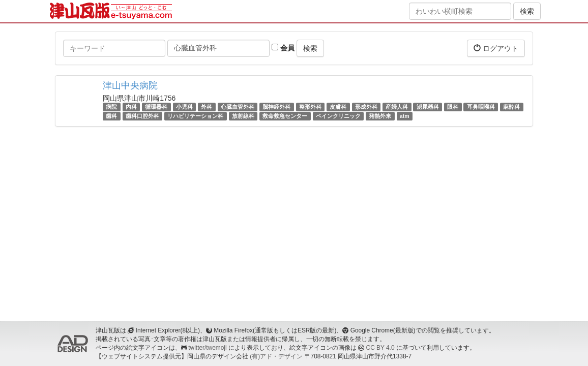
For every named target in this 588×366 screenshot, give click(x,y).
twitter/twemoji (207, 348)
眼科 (453, 107)
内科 (131, 107)
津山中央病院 (130, 85)
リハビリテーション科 (195, 116)
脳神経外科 (276, 107)
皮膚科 (338, 107)
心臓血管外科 (238, 107)
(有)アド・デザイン (276, 356)
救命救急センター (285, 116)
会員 (283, 48)
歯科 (111, 116)
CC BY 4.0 (380, 348)
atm (405, 116)
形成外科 (366, 107)
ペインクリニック (338, 116)
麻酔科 (511, 107)
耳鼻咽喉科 (481, 107)
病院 (111, 107)
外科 (207, 107)
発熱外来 (380, 116)
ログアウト (496, 48)
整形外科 (310, 107)
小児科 (184, 107)
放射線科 (243, 116)
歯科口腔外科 (142, 116)
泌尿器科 (428, 107)
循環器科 (156, 107)
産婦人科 (397, 107)
